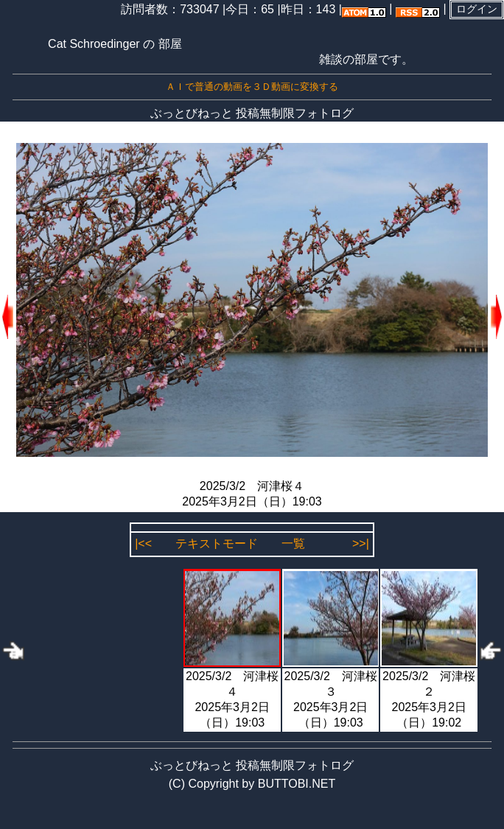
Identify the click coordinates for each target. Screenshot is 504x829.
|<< (143, 543)
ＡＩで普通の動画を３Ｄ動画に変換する (252, 87)
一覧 (293, 543)
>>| (361, 543)
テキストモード (217, 543)
